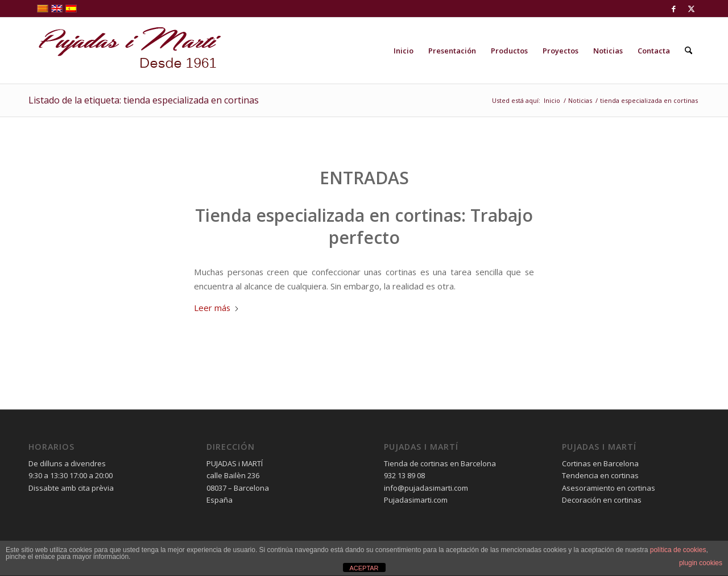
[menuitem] (404, 51)
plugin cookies (701, 563)
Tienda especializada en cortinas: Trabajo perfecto (364, 226)
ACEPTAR (364, 568)
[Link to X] (691, 9)
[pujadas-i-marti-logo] (125, 51)
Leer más (217, 308)
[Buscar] (688, 51)
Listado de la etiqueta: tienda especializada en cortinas (144, 100)
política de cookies (678, 550)
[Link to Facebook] (674, 9)
